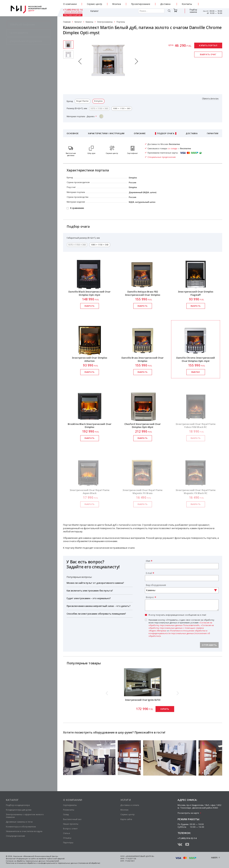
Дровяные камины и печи (19, 822)
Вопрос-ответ (70, 829)
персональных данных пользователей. (42, 861)
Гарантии (213, 133)
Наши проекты (71, 824)
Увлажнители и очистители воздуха (24, 831)
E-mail (149, 573)
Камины (89, 22)
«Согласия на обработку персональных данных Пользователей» (180, 624)
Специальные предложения (162, 157)
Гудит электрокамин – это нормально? (89, 598)
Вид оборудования (156, 585)
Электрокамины (105, 22)
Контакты (187, 4)
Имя (148, 561)
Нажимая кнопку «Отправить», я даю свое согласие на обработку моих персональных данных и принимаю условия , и (181, 628)
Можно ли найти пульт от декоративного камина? (95, 583)
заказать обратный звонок (213, 5)
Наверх (214, 858)
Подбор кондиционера (18, 805)
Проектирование (141, 4)
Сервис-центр (95, 4)
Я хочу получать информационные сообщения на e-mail (177, 615)
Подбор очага (166, 133)
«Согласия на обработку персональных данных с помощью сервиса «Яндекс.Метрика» (181, 628)
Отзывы (67, 838)
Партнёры (68, 842)
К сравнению (77, 208)
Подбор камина (176, 12)
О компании (70, 4)
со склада (172, 148)
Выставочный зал (192, 12)
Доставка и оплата (130, 805)
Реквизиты (69, 810)
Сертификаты (70, 805)
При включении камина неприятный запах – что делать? (99, 606)
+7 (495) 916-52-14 (213, 3)
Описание (140, 133)
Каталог (72, 12)
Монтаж (117, 4)
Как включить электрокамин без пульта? (90, 591)
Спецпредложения (15, 836)
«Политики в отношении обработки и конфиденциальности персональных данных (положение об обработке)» (179, 633)
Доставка (165, 4)
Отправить (209, 645)
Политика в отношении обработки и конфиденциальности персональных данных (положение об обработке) (53, 863)
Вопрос (150, 597)
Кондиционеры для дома (19, 810)
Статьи (66, 833)
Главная (67, 22)
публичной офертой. (56, 859)
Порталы (121, 22)
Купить (165, 709)
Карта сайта (126, 819)
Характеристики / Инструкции (106, 133)
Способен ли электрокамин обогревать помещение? (96, 614)
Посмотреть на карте (188, 813)
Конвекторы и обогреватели (21, 827)
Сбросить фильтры (210, 99)
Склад (66, 814)
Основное (73, 133)
